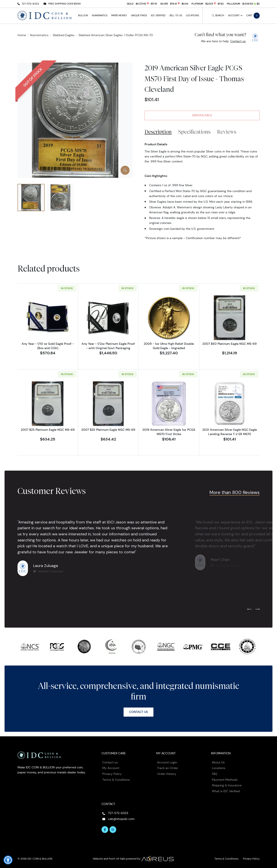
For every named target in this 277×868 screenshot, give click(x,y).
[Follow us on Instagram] (113, 830)
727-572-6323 (30, 4)
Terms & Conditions (116, 780)
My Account (111, 768)
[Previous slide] (249, 609)
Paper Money (119, 15)
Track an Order (168, 768)
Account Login (167, 762)
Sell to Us (176, 15)
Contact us (238, 41)
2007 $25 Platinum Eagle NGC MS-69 (48, 430)
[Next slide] (257, 609)
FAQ (215, 774)
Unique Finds (139, 15)
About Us (218, 762)
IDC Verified (158, 15)
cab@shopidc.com (121, 819)
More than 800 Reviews (235, 492)
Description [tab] (158, 132)
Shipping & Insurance (227, 785)
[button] (8, 860)
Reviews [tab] (227, 132)
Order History (167, 774)
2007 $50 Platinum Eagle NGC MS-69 (229, 344)
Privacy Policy (112, 774)
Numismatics (100, 15)
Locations (192, 15)
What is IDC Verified (226, 791)
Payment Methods (225, 780)
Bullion (83, 15)
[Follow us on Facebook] (105, 830)
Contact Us (138, 712)
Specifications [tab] (194, 132)
